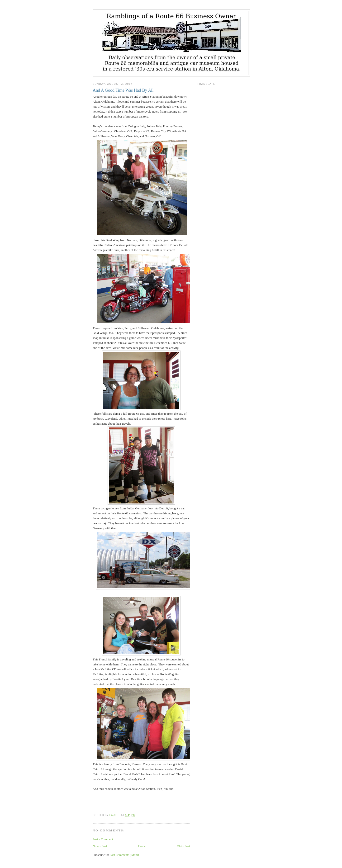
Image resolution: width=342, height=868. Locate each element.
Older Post (183, 846)
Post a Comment (103, 839)
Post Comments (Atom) (124, 855)
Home (142, 846)
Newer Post (100, 846)
